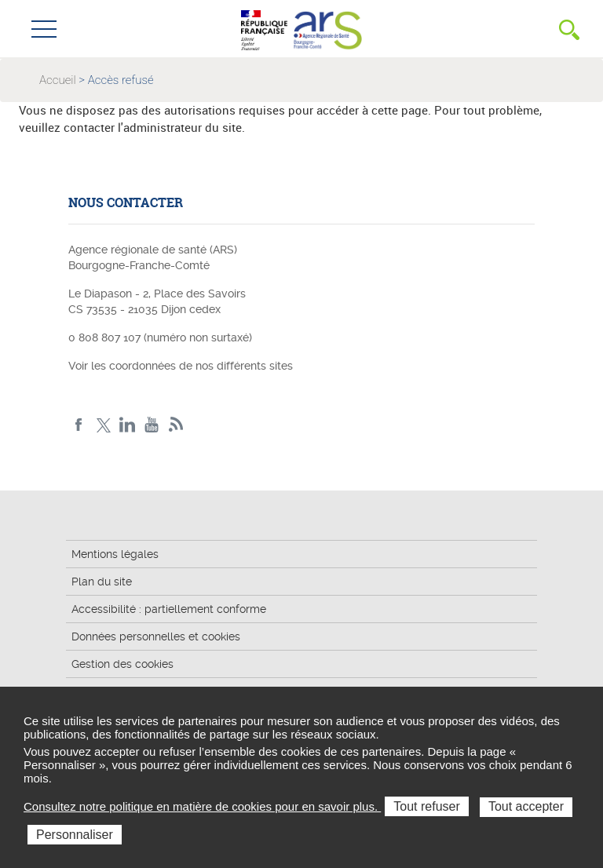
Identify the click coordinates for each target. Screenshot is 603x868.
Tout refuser (426, 806)
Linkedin (128, 425)
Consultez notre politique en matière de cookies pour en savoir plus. (202, 806)
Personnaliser (75, 835)
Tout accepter (526, 806)
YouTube (152, 425)
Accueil (58, 80)
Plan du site (102, 582)
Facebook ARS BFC (79, 425)
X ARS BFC (103, 425)
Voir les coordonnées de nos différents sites (181, 366)
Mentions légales (115, 554)
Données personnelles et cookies (156, 636)
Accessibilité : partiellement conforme (169, 609)
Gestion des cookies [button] (122, 664)
